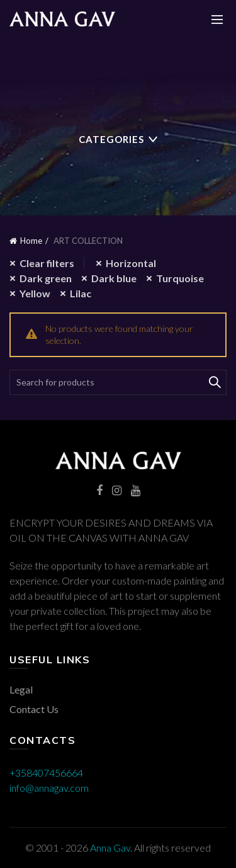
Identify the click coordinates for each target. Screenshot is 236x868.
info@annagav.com (49, 788)
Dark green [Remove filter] (46, 278)
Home (31, 241)
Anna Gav (110, 848)
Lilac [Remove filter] (81, 293)
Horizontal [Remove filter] (131, 263)
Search (214, 382)
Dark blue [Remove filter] (114, 278)
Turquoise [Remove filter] (180, 278)
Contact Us (34, 709)
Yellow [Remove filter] (35, 293)
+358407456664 (46, 773)
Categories (111, 139)
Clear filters (47, 263)
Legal (21, 689)
